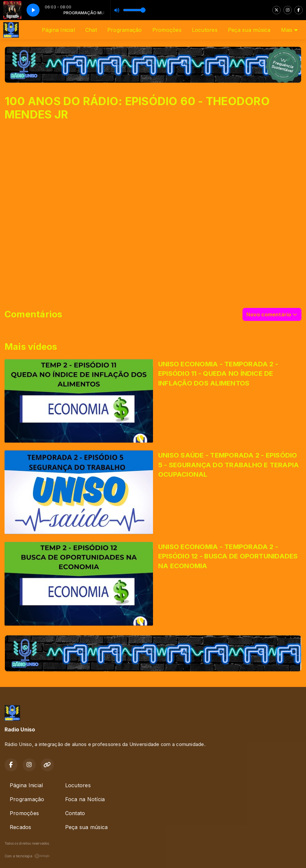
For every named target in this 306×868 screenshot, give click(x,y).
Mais (289, 30)
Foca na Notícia (85, 799)
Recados (21, 827)
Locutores (205, 30)
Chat (91, 30)
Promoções (167, 30)
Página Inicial (58, 30)
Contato (75, 813)
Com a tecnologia (27, 856)
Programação (125, 30)
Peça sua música (249, 30)
